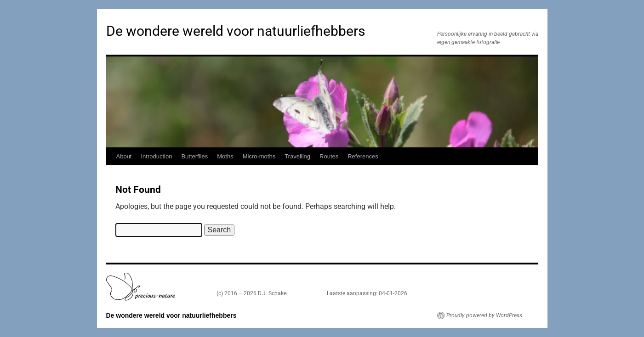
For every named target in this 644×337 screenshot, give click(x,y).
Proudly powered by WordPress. (485, 315)
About (124, 156)
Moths (225, 156)
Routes (329, 156)
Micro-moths (259, 156)
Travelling (297, 156)
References (363, 156)
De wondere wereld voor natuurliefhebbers (236, 31)
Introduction (156, 156)
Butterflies (194, 156)
